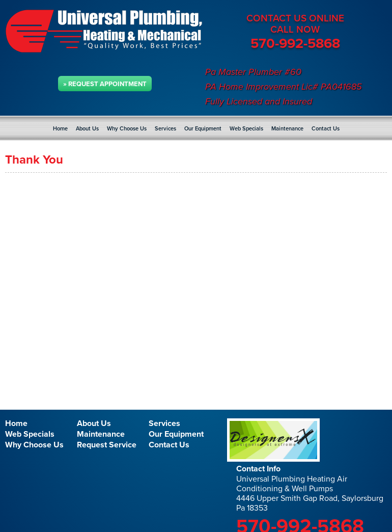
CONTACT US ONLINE (295, 18)
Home (60, 129)
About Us (87, 129)
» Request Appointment (105, 84)
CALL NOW (295, 30)
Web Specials (246, 129)
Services (165, 129)
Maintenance (287, 129)
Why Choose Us (127, 129)
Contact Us (326, 129)
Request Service (107, 445)
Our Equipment (203, 129)
